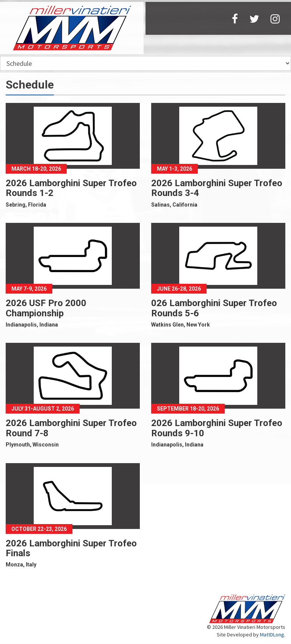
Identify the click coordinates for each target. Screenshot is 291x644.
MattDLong (272, 635)
